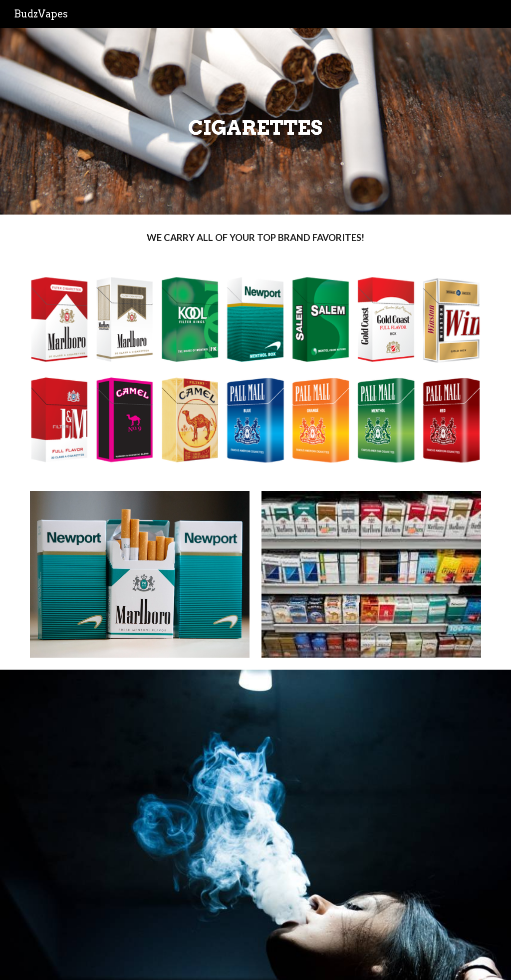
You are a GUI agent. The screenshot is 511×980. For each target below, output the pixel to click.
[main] (255, 121)
